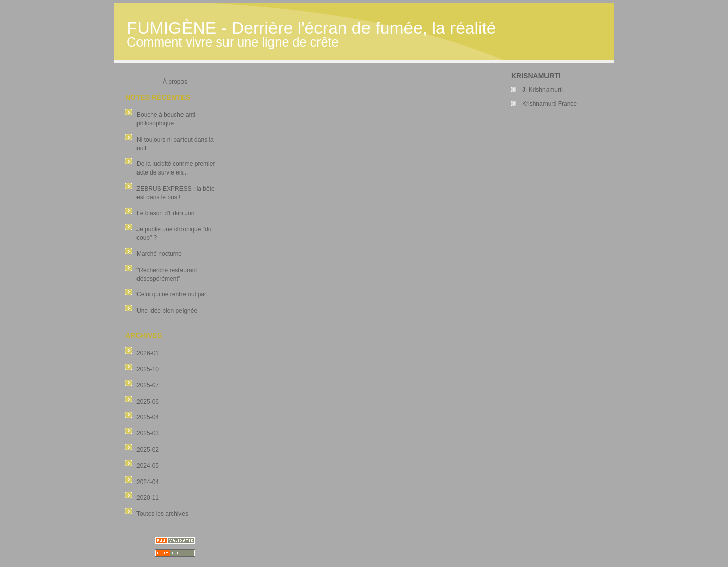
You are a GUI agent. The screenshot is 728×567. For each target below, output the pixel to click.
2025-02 (148, 450)
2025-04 (148, 417)
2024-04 (148, 482)
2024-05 (148, 466)
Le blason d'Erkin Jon (165, 213)
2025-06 (148, 402)
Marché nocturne (159, 254)
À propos (175, 82)
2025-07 (148, 385)
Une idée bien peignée (167, 311)
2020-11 (148, 498)
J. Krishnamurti (542, 90)
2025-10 (148, 369)
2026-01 (148, 353)
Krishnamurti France (550, 104)
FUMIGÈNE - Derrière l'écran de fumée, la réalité (311, 28)
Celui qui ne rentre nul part (172, 294)
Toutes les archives (162, 514)
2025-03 (148, 433)
